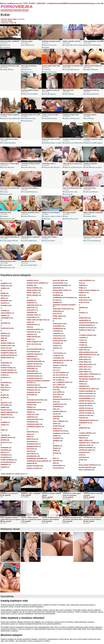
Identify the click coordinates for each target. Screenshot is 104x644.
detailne (96, 70)
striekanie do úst (59, 433)
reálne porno (6, 45)
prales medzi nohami (61, 293)
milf (28, 329)
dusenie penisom (7, 353)
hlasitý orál (5, 412)
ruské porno (57, 341)
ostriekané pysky (33, 427)
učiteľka (82, 310)
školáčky (56, 448)
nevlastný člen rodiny (29, 119)
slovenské (57, 409)
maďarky (30, 303)
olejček (29, 414)
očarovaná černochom (35, 402)
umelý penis (83, 320)
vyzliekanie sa (84, 425)
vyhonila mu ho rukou (87, 391)
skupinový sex (58, 406)
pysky (72, 94)
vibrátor (82, 384)
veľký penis (47, 169)
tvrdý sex (82, 305)
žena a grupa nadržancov (88, 467)
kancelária (5, 452)
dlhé (2, 343)
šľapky (55, 451)
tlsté (54, 465)
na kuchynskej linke (34, 351)
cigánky (4, 318)
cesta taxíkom (6, 315)
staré (55, 421)
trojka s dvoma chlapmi (88, 293)
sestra (45, 94)
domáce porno (6, 348)
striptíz (55, 438)
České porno (6, 331)
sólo (54, 411)
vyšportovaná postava (87, 423)
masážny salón (32, 317)
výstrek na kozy (85, 410)
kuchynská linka (7, 464)
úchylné (82, 315)
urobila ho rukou (85, 332)
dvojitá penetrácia (7, 358)
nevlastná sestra (7, 195)
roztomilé (56, 336)
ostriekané (88, 94)
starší (55, 426)
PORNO (17, 7)
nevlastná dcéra (33, 376)
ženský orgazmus (85, 470)
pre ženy (33, 169)
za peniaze (83, 438)
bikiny (3, 300)
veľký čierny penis (86, 367)
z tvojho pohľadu (77, 45)
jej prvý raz (5, 445)
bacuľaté (4, 298)
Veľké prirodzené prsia (87, 357)
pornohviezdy (6, 47)
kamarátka (5, 450)
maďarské (31, 305)
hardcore (4, 405)
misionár (4, 169)
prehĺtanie (57, 297)
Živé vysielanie (23, 10)
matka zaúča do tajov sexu (37, 322)
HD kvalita (67, 70)
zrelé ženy (83, 460)
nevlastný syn (32, 395)
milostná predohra (34, 332)
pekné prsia (31, 441)
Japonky (4, 437)
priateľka (56, 305)
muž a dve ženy (33, 346)
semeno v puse (59, 368)
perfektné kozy (32, 446)
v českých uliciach (86, 338)
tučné (81, 297)
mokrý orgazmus (33, 344)
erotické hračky (6, 370)
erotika (3, 377)
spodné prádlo (58, 414)
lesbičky (13, 143)
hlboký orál (5, 417)
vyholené (82, 389)
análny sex (5, 288)
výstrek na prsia (85, 413)
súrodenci (5, 193)
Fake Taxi (4, 390)
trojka (92, 119)
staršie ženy (57, 428)
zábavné (82, 440)
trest (81, 285)
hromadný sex (6, 420)
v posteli (82, 340)
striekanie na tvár (59, 436)
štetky (55, 453)
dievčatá (4, 338)
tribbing (82, 288)
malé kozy (31, 310)
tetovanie (56, 463)
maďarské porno (33, 307)
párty (29, 439)
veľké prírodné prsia (87, 355)
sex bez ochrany (59, 377)
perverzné (31, 451)
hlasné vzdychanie (8, 415)
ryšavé (55, 348)
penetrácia (31, 444)
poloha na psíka (33, 471)
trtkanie (82, 295)
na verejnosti (32, 354)
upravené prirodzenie (87, 325)
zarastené (83, 455)
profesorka (57, 314)
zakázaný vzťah (85, 448)
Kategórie (5, 10)
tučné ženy (83, 300)
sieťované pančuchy (60, 402)
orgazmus (53, 94)
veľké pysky (83, 362)
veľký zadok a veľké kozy (88, 376)
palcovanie (76, 70)
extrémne (4, 380)
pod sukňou (31, 456)
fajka (2, 387)
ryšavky (56, 350)
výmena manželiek (86, 393)
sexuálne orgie (58, 389)
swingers (56, 443)
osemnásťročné (28, 121)
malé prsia (31, 312)
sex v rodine (57, 387)
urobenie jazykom (86, 327)
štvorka (56, 455)
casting (96, 94)
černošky (4, 325)
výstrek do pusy (85, 403)
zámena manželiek (86, 450)
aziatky (3, 291)
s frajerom (57, 358)
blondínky (80, 143)
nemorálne (31, 371)
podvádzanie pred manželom (38, 463)
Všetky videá (13, 10)
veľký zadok (83, 374)
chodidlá (4, 425)
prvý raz (56, 316)
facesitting (5, 385)
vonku (12, 70)
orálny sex (34, 193)
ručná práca (57, 338)
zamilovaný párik (85, 452)
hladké (3, 410)
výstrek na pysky (85, 415)
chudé (3, 427)
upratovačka (84, 323)
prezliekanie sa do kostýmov (64, 300)
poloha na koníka (28, 94)
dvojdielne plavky (7, 355)
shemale (56, 399)
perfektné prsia (32, 449)
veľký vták (83, 372)
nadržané (30, 359)
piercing (30, 454)
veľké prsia (31, 45)
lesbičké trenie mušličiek (36, 285)
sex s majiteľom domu (61, 385)
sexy (86, 119)
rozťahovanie (58, 331)
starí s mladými (57, 143)
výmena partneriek (86, 396)
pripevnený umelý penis (62, 311)
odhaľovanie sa (33, 405)
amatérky (46, 47)
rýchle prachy (58, 343)
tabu (54, 461)
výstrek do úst (84, 408)
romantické (57, 328)
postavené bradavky (60, 288)
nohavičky (31, 397)
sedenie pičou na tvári (71, 221)
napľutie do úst (33, 369)
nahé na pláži (32, 361)
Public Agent (58, 318)
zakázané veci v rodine (87, 445)
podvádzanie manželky (35, 461)
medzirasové (32, 327)
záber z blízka (84, 443)
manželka (17, 119)
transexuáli (57, 470)
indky (3, 432)
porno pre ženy (58, 283)
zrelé (81, 457)
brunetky (25, 169)
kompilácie (5, 460)
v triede (82, 347)
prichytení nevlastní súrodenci (53, 218)
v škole (82, 345)
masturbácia (89, 45)
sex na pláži (57, 382)
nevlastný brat (32, 387)
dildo (3, 341)
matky (29, 324)
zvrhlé (81, 462)
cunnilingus (5, 320)
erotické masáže (7, 372)
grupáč (3, 397)
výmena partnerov (86, 398)
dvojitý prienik (6, 360)
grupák (3, 400)
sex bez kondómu (59, 375)
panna (29, 437)
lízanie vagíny (32, 295)
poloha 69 (31, 466)
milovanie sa (32, 334)
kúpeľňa (4, 469)
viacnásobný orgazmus (88, 381)
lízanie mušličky (33, 290)
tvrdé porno (47, 70)
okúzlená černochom (50, 45)
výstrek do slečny (86, 406)
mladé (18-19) (27, 70)
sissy (55, 404)
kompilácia (99, 143)
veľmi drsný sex (85, 379)
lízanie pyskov (32, 293)
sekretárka (57, 365)
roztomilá (56, 333)
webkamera (83, 430)
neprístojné (31, 373)
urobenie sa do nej (86, 330)
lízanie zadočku (33, 297)
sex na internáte (59, 380)
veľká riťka (83, 352)
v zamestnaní (84, 350)
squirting (56, 419)
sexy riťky (57, 397)
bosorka (4, 305)
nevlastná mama (28, 72)
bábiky (3, 296)
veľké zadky (83, 364)
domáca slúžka (6, 345)
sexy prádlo (57, 394)
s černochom (58, 355)
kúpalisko (4, 467)
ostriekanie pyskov (34, 429)
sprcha (55, 416)
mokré (66, 94)
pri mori (56, 302)
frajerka (4, 392)
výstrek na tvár (84, 418)
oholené (12, 169)
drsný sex (4, 350)
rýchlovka (57, 345)
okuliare (30, 409)
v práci (81, 342)
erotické (4, 368)
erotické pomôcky (7, 375)
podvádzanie (32, 458)
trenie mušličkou (85, 283)
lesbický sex (31, 283)
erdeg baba (5, 365)
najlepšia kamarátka (34, 364)
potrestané (57, 290)
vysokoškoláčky (85, 401)
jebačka (4, 442)
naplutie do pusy (33, 366)
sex (24, 45)
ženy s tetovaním (85, 472)
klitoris (3, 455)
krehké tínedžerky (7, 462)
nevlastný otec (32, 392)
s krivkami (57, 360)
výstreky (82, 420)
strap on (56, 431)
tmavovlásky (58, 468)
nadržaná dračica (33, 356)
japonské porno (7, 440)
